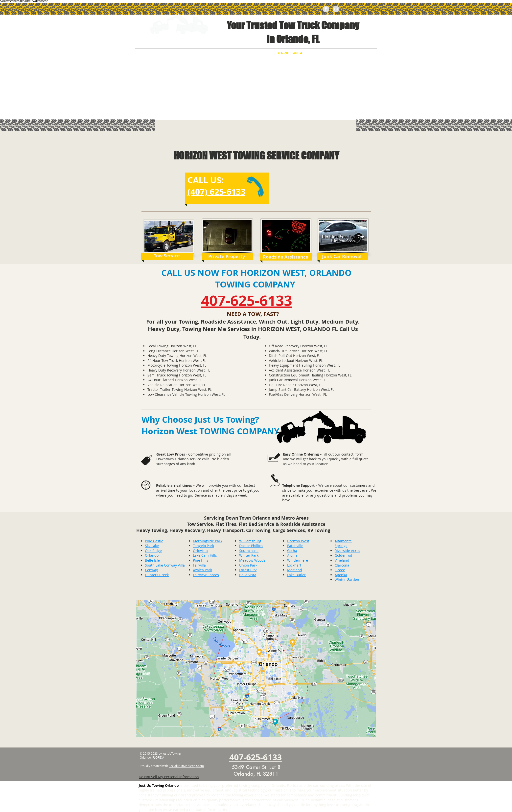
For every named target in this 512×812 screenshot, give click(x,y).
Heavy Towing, (153, 530)
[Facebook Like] (359, 9)
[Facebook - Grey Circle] (326, 9)
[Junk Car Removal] (342, 256)
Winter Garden (347, 580)
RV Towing (319, 530)
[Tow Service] (167, 256)
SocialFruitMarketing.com (186, 766)
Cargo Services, (290, 530)
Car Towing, (259, 530)
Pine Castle (154, 541)
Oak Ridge (153, 551)
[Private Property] (227, 256)
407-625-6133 (247, 300)
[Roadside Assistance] (286, 257)
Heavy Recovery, (188, 530)
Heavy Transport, (227, 530)
